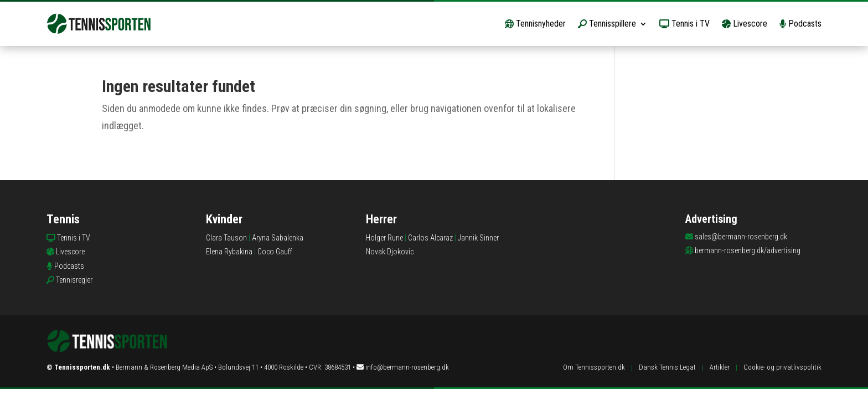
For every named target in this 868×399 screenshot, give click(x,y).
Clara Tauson (226, 238)
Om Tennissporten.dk (594, 367)
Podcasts (800, 24)
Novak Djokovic (390, 252)
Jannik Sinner (478, 238)
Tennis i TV (684, 24)
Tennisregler (74, 280)
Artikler (720, 367)
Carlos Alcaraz (430, 238)
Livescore (745, 24)
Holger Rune (384, 238)
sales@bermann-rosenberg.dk (741, 237)
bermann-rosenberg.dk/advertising (748, 250)
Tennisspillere (607, 24)
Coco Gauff (275, 252)
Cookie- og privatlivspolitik (782, 367)
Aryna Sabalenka (278, 238)
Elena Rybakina (229, 252)
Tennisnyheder (535, 24)
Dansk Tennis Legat (667, 367)
